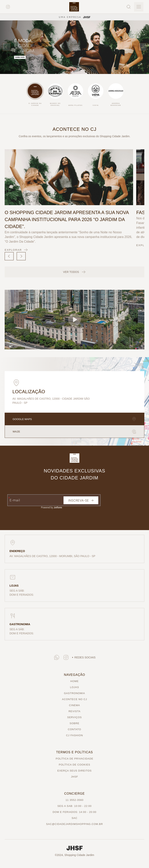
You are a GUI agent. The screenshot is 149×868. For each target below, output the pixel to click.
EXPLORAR (17, 250)
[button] (74, 320)
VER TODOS (74, 272)
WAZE (74, 431)
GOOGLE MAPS (74, 419)
